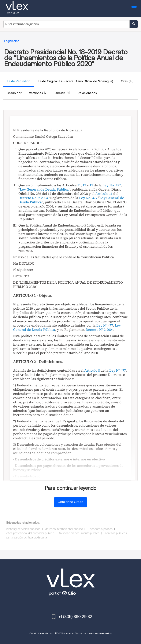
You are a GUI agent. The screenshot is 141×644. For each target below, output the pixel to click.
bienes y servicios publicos (23, 529)
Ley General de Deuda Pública (44, 189)
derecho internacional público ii (65, 529)
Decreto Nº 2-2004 (99, 330)
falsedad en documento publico (79, 533)
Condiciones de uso (41, 633)
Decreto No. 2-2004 (33, 198)
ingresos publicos (116, 533)
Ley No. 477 (112, 185)
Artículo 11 (104, 194)
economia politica (101, 529)
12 (84, 185)
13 (91, 185)
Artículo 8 (92, 370)
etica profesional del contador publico (30, 533)
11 (79, 185)
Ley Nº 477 (105, 325)
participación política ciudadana (27, 537)
